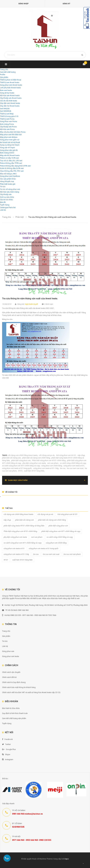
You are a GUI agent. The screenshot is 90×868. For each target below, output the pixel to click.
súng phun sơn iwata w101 (74, 466)
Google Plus (9, 749)
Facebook (7, 739)
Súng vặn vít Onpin (7, 148)
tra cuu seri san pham (72, 554)
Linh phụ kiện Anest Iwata (10, 88)
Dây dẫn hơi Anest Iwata (10, 106)
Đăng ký (66, 4)
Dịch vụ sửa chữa (7, 197)
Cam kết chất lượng (8, 72)
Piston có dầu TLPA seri (9, 158)
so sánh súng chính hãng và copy (73, 463)
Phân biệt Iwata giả (8, 184)
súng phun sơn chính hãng (52, 466)
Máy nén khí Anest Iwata (10, 155)
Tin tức (3, 187)
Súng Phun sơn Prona (8, 121)
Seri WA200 (5, 109)
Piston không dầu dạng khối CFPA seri (15, 166)
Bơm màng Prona (7, 124)
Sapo (67, 859)
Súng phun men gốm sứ (10, 140)
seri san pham (53, 463)
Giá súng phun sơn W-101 (66, 455)
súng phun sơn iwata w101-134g (46, 468)
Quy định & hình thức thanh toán (15, 713)
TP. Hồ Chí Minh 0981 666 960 (15, 610)
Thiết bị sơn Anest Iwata (10, 82)
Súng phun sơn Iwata (11, 656)
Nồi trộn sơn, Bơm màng (10, 192)
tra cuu (63, 468)
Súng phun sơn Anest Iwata (11, 85)
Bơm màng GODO (7, 153)
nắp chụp (81, 455)
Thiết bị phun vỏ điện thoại (11, 80)
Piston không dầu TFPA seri (11, 163)
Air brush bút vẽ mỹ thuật (10, 142)
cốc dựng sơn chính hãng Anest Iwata (23, 455)
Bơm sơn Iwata (6, 90)
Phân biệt (20, 217)
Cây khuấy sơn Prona (8, 127)
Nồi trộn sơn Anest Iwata (10, 95)
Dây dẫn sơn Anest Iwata (10, 103)
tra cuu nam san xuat (75, 468)
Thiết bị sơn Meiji (7, 114)
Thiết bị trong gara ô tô (9, 116)
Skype (6, 754)
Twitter (6, 744)
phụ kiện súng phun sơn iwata (34, 463)
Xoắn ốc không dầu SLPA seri (12, 168)
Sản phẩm (4, 77)
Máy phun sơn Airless (9, 137)
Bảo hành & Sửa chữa (11, 708)
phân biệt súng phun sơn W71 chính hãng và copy (61, 531)
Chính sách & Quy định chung (14, 682)
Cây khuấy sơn (6, 194)
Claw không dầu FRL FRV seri (12, 171)
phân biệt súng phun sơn (21, 460)
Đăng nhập (24, 4)
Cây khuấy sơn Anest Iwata (11, 98)
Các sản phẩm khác (8, 179)
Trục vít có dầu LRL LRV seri (11, 161)
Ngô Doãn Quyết (32, 304)
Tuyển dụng (5, 205)
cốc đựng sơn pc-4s (47, 455)
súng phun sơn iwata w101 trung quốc (17, 468)
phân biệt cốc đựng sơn (11, 458)
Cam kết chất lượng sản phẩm (14, 718)
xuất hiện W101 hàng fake (34, 471)
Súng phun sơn (8, 651)
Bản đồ (3, 202)
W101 (20, 471)
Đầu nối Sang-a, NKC (8, 174)
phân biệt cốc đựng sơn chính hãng (36, 458)
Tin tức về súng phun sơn (10, 189)
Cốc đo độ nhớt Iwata (8, 101)
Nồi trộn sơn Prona (7, 129)
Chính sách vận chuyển (11, 672)
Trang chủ (6, 631)
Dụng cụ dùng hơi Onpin (10, 145)
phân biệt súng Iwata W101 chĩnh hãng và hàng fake (24, 526)
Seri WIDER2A (6, 111)
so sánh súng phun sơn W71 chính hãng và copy (21, 466)
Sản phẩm (6, 636)
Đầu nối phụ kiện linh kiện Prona (13, 132)
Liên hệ (3, 210)
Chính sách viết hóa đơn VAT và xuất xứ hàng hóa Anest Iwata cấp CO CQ (31, 692)
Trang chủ (4, 69)
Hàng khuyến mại (7, 181)
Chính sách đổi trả (9, 677)
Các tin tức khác (6, 200)
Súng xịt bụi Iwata (7, 93)
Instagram (8, 759)
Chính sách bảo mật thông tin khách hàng (19, 687)
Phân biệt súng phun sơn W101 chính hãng (49, 460)
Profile (3, 75)
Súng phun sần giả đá (9, 150)
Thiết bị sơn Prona (7, 119)
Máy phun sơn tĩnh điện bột (11, 134)
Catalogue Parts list (8, 207)
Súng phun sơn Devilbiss (10, 176)
